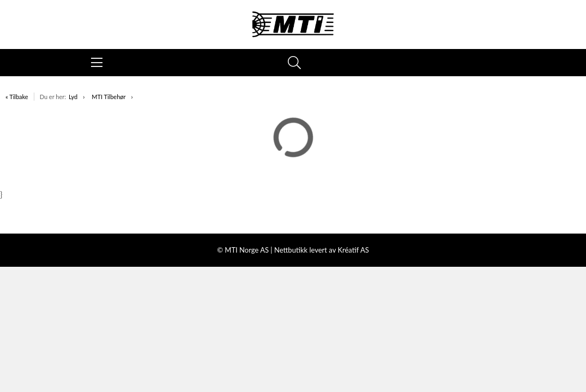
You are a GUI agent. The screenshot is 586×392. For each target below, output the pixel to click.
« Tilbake (17, 97)
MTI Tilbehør (108, 97)
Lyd (73, 97)
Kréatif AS (353, 250)
